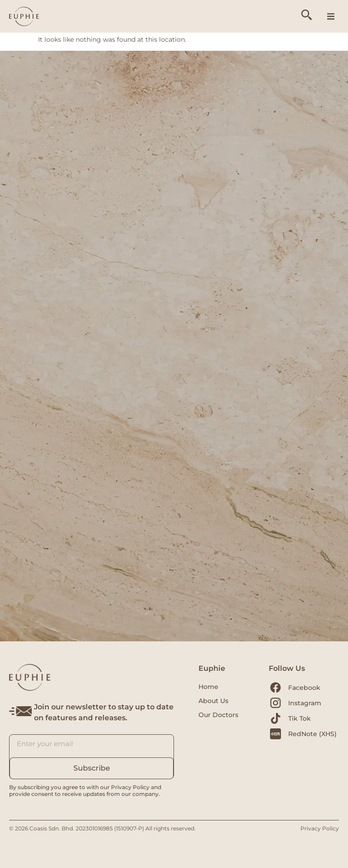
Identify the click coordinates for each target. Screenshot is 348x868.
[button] (331, 16)
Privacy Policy (320, 828)
